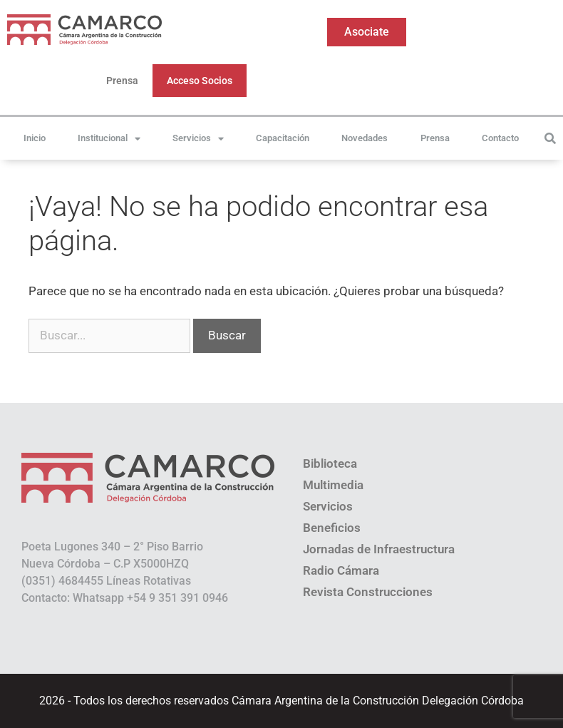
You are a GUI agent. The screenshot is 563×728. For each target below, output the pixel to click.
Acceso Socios (200, 81)
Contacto (500, 138)
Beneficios (332, 528)
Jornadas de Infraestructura (379, 549)
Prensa (122, 81)
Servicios (198, 139)
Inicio (35, 138)
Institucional (109, 139)
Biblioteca (330, 463)
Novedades (365, 138)
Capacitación (283, 138)
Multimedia (333, 485)
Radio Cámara (341, 570)
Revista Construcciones (368, 592)
